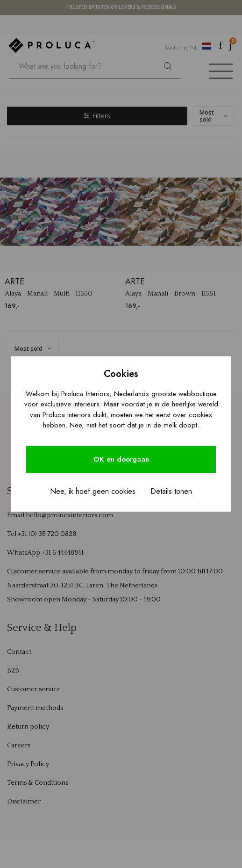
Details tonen (171, 491)
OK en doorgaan (121, 459)
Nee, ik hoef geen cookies (93, 491)
